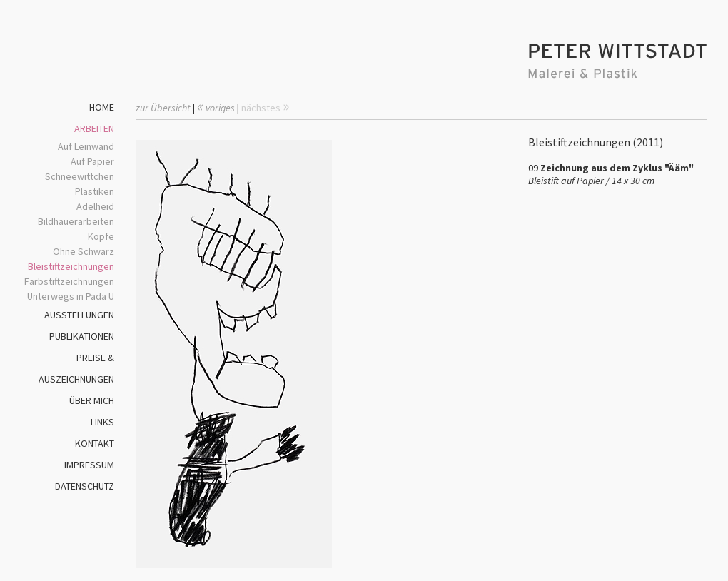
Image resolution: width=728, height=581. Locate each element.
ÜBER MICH (92, 400)
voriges (216, 108)
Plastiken (95, 191)
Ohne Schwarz (84, 251)
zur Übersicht (163, 108)
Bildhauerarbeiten (76, 221)
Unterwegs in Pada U (71, 296)
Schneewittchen (80, 176)
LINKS (102, 422)
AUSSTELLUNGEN (79, 315)
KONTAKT (95, 443)
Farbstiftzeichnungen (69, 281)
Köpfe (101, 236)
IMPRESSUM (89, 465)
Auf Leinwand (86, 146)
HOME (102, 107)
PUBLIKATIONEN (82, 336)
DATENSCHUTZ (85, 486)
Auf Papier (92, 161)
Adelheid (95, 206)
